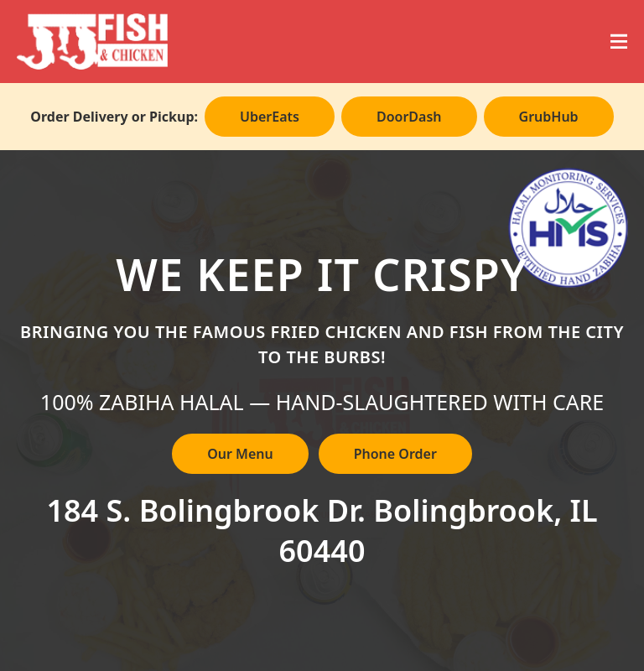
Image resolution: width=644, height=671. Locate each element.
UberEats (270, 117)
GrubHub (549, 117)
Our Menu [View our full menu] (240, 454)
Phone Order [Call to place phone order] (395, 454)
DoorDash (409, 117)
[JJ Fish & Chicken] (92, 42)
